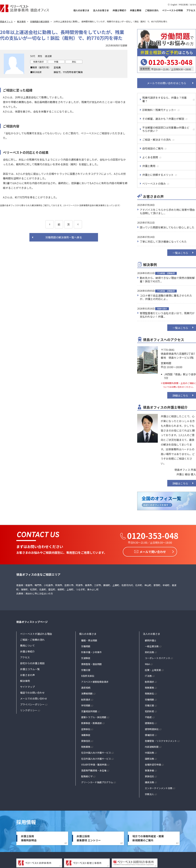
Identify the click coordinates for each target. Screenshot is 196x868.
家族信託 (86, 740)
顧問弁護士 (151, 640)
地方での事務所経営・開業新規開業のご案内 (148, 838)
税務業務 (86, 746)
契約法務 (149, 652)
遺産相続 (86, 687)
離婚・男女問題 (89, 640)
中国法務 (149, 752)
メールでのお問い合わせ (34, 698)
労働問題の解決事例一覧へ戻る (64, 237)
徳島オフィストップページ (32, 621)
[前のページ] (49, 224)
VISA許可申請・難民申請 (94, 764)
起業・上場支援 (153, 669)
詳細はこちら (180, 395)
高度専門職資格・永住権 (94, 770)
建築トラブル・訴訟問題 (94, 717)
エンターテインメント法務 (159, 788)
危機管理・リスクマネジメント (161, 740)
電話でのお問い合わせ (32, 692)
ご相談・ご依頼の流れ (32, 639)
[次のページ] (78, 224)
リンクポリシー (29, 710)
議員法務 (149, 782)
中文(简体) (184, 4)
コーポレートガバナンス (157, 658)
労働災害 (86, 669)
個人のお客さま (81, 10)
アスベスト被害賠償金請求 (95, 681)
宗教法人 (149, 793)
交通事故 (86, 658)
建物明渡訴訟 (152, 728)
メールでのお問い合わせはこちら (167, 83)
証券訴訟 (86, 728)
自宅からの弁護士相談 (32, 663)
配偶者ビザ (87, 776)
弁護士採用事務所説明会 (29, 838)
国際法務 (149, 758)
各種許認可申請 (153, 764)
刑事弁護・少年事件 (91, 652)
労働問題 (86, 646)
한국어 (193, 4)
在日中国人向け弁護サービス (96, 752)
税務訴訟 (149, 693)
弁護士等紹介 (119, 10)
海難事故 (86, 734)
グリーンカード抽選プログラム (97, 782)
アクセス (191, 10)
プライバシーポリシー (32, 704)
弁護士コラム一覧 (30, 668)
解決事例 (25, 680)
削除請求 (86, 699)
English (174, 4)
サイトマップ (27, 686)
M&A (147, 663)
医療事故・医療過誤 (91, 723)
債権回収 (149, 734)
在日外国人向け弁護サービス (96, 758)
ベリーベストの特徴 (172, 10)
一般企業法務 (152, 646)
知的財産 (149, 711)
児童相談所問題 (89, 711)
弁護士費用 (136, 10)
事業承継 (149, 770)
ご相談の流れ (152, 10)
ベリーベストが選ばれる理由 (36, 633)
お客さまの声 (27, 674)
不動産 (148, 717)
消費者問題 (87, 693)
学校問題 (86, 705)
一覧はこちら (180, 253)
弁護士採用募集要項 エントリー (89, 838)
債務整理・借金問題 (91, 663)
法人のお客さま (101, 10)
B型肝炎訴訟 (88, 675)
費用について (27, 645)
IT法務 (148, 675)
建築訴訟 (149, 723)
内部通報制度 (152, 746)
